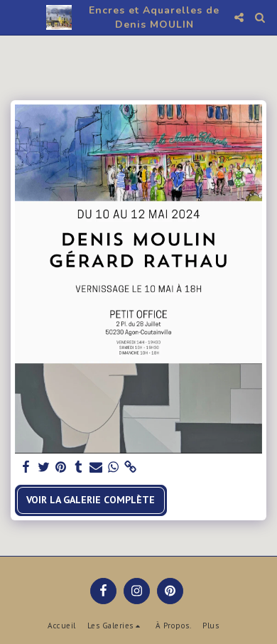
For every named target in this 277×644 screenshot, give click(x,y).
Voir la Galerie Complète (91, 500)
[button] (16, 17)
